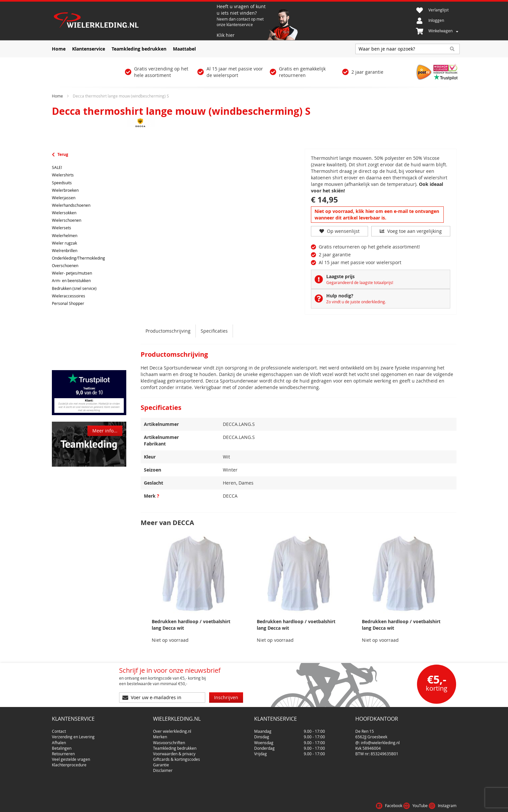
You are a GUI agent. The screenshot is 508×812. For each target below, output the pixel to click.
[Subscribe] (226, 698)
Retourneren (63, 751)
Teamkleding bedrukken (175, 745)
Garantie (161, 762)
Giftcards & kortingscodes (177, 757)
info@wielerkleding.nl (380, 740)
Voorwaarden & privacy (174, 751)
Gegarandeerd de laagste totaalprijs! (360, 282)
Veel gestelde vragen (71, 757)
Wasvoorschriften (169, 740)
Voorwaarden (399, 804)
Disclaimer (163, 768)
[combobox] (408, 49)
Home (57, 96)
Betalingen (62, 745)
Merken (160, 734)
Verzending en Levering (73, 734)
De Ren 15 (365, 729)
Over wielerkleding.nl (172, 729)
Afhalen (59, 740)
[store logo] (133, 21)
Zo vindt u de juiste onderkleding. (356, 302)
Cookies (448, 804)
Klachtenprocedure (69, 762)
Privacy (427, 804)
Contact (59, 729)
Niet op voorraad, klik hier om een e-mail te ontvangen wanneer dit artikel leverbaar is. (377, 214)
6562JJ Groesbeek (371, 734)
